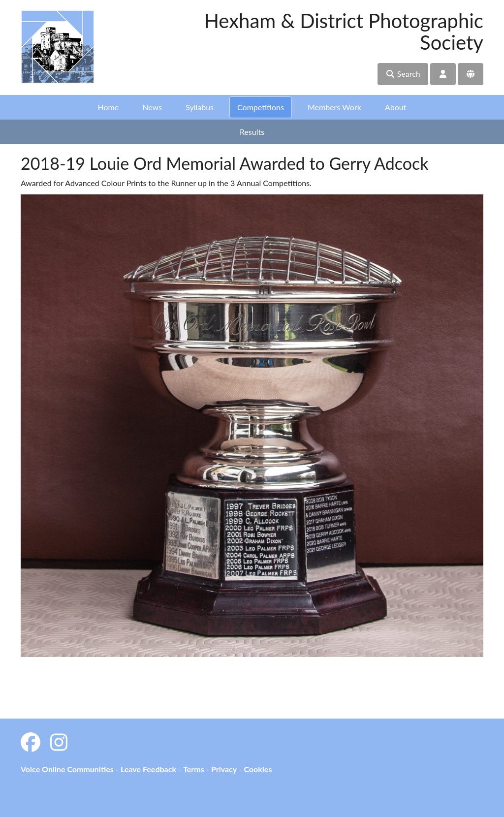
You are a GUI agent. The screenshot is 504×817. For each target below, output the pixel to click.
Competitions (261, 107)
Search (403, 74)
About (396, 107)
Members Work (334, 107)
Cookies (258, 769)
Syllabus (200, 107)
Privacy (224, 769)
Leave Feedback (148, 769)
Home (109, 107)
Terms (194, 769)
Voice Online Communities (67, 769)
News (152, 107)
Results (252, 132)
